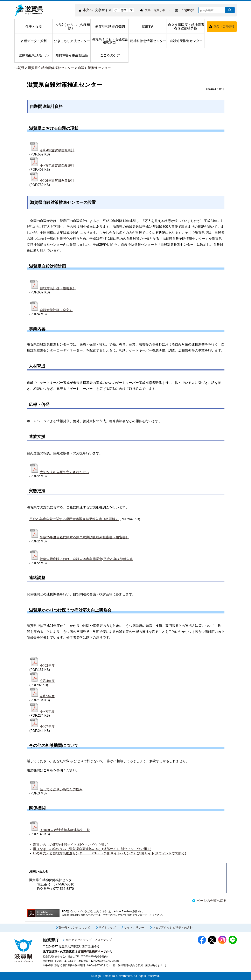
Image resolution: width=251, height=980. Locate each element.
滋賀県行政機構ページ (92, 952)
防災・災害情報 (224, 27)
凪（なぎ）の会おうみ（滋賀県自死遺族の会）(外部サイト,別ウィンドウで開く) (92, 849)
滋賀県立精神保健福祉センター (51, 68)
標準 (124, 10)
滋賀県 (19, 68)
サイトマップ (107, 927)
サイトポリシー (134, 927)
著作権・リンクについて (74, 927)
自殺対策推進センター (94, 68)
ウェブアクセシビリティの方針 (173, 927)
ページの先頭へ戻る (212, 901)
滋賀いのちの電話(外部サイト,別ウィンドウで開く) (71, 845)
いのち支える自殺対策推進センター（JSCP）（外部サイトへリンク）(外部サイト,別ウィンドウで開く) (110, 853)
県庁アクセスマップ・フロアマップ (89, 940)
